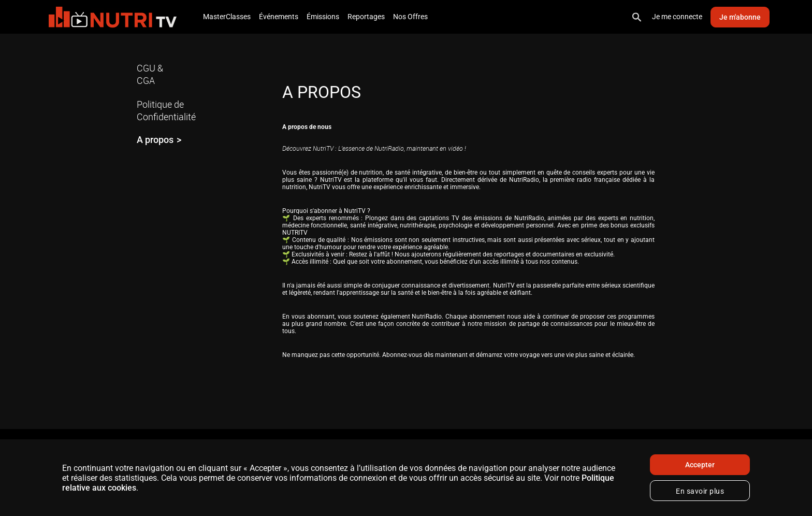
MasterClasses (227, 17)
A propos (155, 140)
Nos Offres (410, 17)
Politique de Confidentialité (166, 110)
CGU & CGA (150, 74)
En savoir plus (700, 491)
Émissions (323, 17)
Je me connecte (677, 17)
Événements (279, 17)
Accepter (700, 465)
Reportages (366, 17)
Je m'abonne (740, 17)
